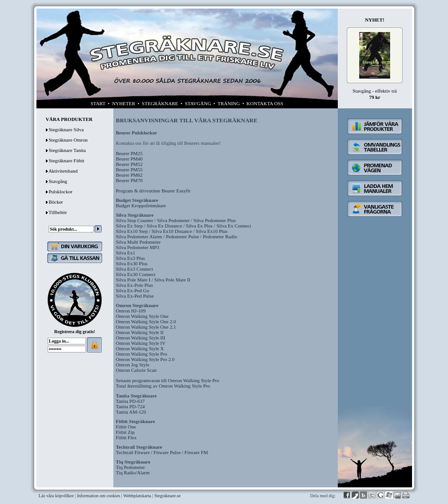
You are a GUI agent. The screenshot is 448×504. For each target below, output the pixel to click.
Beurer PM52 (130, 164)
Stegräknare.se (168, 496)
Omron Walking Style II (140, 332)
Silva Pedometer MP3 (138, 247)
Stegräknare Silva (66, 129)
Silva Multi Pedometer (139, 242)
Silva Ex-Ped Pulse (135, 296)
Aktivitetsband (63, 171)
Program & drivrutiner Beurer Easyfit (153, 191)
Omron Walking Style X (140, 348)
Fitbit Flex (126, 437)
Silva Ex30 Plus (132, 263)
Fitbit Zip (125, 432)
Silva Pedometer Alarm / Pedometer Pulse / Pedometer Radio (177, 236)
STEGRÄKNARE (160, 103)
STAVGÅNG (198, 103)
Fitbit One (126, 427)
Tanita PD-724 (130, 406)
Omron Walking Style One (142, 316)
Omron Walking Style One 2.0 (146, 321)
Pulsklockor (60, 192)
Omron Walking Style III (141, 338)
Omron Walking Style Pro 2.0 (146, 359)
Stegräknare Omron (68, 140)
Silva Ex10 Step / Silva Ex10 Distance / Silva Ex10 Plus (172, 231)
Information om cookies (99, 496)
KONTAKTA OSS (265, 103)
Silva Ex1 (126, 253)
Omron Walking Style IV (141, 343)
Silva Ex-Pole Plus (135, 285)
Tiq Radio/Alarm (133, 473)
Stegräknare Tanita (67, 150)
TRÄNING (229, 103)
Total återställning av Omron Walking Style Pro (163, 386)
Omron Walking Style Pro (142, 354)
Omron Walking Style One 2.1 (146, 327)
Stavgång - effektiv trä (375, 91)
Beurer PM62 (130, 175)
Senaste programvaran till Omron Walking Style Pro (168, 380)
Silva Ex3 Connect (135, 269)
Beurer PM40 (130, 159)
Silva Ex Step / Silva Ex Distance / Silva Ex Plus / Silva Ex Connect (184, 226)
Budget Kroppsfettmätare (141, 205)
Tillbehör (58, 212)
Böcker (56, 202)
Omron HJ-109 (131, 311)
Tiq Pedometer (131, 467)
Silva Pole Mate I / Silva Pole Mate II (153, 280)
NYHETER (123, 103)
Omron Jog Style (133, 365)
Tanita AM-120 (131, 412)
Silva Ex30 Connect (136, 274)
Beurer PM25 (130, 153)
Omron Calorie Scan (136, 370)
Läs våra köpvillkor (56, 496)
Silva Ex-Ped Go (133, 290)
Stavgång (58, 181)
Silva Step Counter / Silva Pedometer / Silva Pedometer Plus (176, 220)
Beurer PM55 (130, 169)
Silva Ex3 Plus (131, 258)
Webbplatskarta (137, 496)
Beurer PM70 (130, 180)
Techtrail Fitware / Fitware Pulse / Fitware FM (162, 452)
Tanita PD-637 (130, 401)
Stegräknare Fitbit (66, 161)
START (98, 103)
